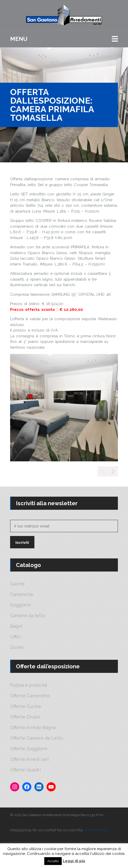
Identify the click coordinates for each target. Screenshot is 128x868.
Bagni (16, 626)
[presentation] (113, 471)
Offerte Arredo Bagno (33, 728)
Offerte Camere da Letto (37, 738)
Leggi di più (74, 861)
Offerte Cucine (26, 706)
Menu (19, 39)
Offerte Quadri (25, 770)
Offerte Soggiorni (29, 749)
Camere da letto (28, 616)
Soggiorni (20, 605)
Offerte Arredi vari (29, 759)
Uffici (15, 637)
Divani (17, 647)
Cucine (17, 584)
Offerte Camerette (30, 696)
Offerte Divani (25, 717)
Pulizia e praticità (29, 685)
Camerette (22, 594)
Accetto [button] (53, 861)
